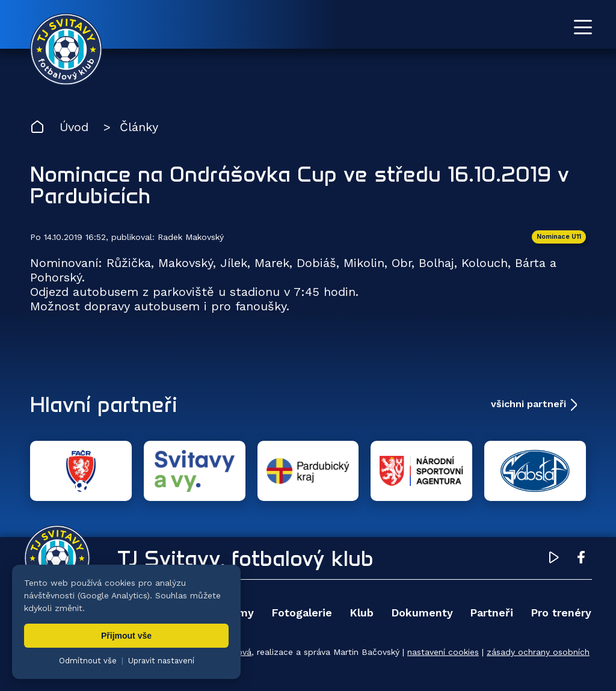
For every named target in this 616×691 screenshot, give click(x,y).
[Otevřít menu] (583, 27)
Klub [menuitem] (362, 613)
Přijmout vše (126, 636)
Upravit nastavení (161, 661)
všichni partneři (528, 404)
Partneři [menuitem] (491, 613)
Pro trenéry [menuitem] (561, 613)
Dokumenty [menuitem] (422, 613)
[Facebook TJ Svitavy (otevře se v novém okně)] (581, 559)
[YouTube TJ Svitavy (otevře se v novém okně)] (554, 559)
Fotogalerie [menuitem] (302, 613)
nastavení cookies (443, 652)
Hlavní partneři (104, 404)
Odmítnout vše (88, 661)
